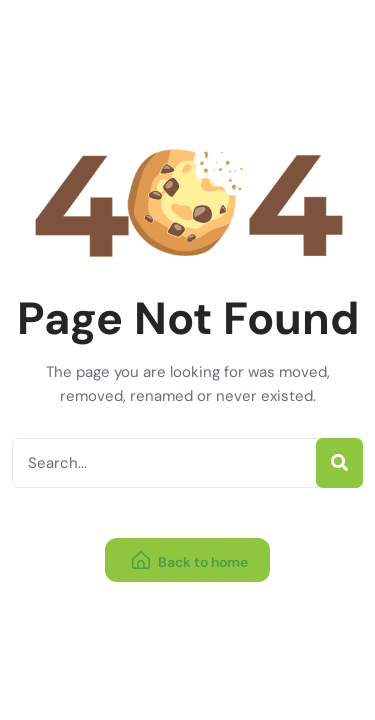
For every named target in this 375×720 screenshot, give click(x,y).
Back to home (190, 561)
